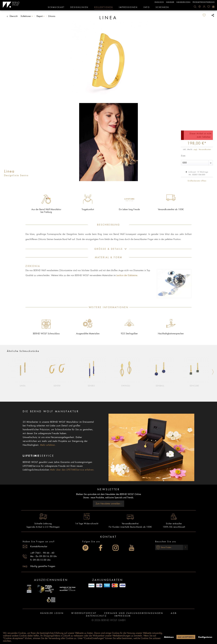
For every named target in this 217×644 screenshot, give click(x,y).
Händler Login (52, 613)
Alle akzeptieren (186, 637)
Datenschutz (96, 616)
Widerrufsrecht (84, 613)
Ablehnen (169, 637)
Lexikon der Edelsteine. (127, 275)
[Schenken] (162, 8)
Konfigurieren (205, 637)
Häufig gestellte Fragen (43, 566)
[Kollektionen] (104, 8)
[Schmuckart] (56, 8)
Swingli (126, 386)
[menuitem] (195, 7)
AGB (174, 613)
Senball (160, 386)
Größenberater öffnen (197, 181)
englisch (159, 2)
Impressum (123, 616)
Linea (23, 386)
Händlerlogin (183, 2)
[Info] (147, 8)
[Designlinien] (79, 8)
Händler (170, 2)
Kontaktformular (39, 547)
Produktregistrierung (204, 2)
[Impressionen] (128, 8)
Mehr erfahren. (48, 445)
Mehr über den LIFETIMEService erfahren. (72, 470)
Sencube (194, 386)
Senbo (91, 386)
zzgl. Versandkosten (202, 149)
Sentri (57, 386)
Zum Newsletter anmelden (109, 504)
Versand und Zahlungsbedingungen (134, 613)
